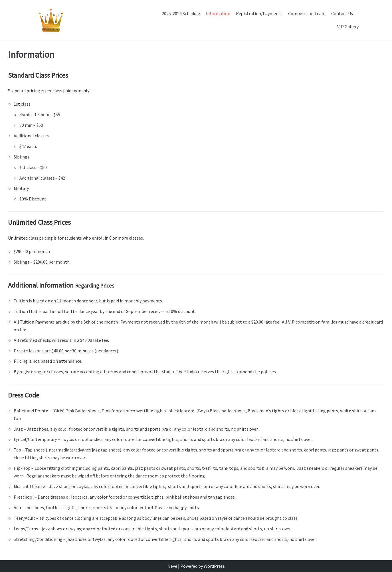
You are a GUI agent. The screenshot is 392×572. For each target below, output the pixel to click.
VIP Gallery (348, 27)
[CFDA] (50, 20)
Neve (172, 566)
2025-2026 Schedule (181, 13)
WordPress (214, 566)
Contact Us (342, 13)
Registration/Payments (259, 13)
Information (218, 13)
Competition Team (307, 13)
